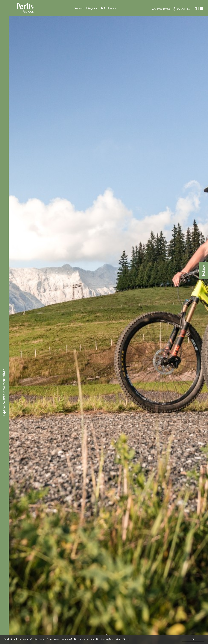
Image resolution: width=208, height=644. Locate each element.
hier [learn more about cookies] (129, 639)
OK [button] (193, 639)
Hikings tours (92, 8)
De (196, 8)
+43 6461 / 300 (184, 9)
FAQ (103, 8)
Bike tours (79, 8)
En (201, 8)
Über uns (112, 8)
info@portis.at (164, 9)
